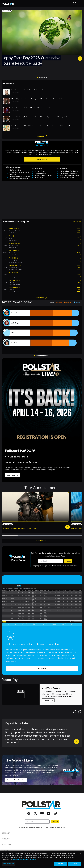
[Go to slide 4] (44, 78)
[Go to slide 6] (45, 355)
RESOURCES (42, 845)
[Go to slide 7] (47, 355)
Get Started (42, 668)
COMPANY (42, 833)
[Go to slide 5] (46, 78)
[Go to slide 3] (42, 78)
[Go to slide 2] (40, 78)
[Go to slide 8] (49, 355)
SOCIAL (42, 856)
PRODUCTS (42, 839)
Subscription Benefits (16, 780)
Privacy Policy (62, 566)
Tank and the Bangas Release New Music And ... (20, 528)
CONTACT (42, 851)
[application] (42, 328)
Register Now (12, 475)
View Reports (48, 700)
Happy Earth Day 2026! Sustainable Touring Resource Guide (31, 60)
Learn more (42, 159)
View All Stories (42, 541)
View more (42, 136)
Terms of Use (74, 566)
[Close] (81, 862)
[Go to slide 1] (38, 78)
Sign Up (68, 561)
